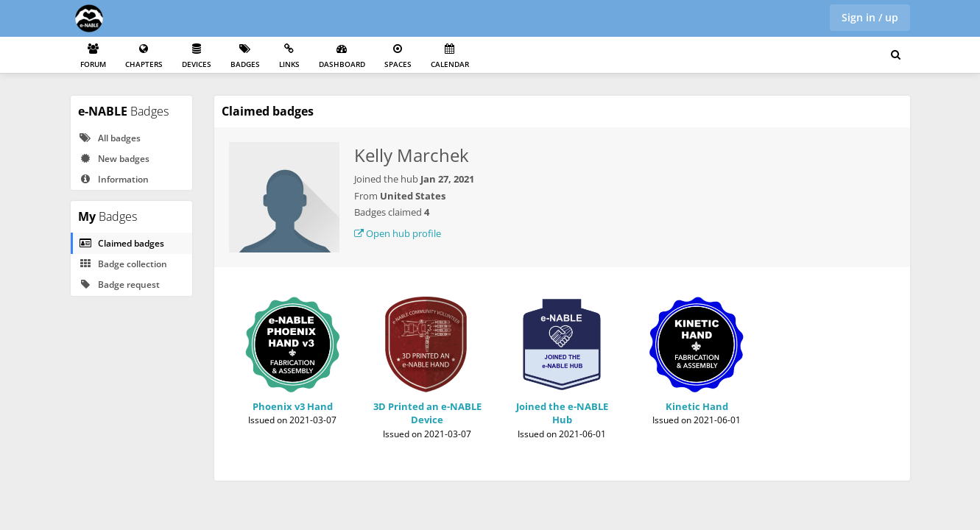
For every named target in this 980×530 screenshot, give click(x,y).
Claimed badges (121, 243)
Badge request (119, 285)
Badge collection (123, 264)
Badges (245, 56)
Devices (197, 56)
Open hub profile (398, 233)
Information (114, 179)
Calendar (450, 56)
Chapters (144, 56)
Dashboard (342, 56)
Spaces (398, 56)
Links (289, 56)
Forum (93, 56)
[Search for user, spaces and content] (896, 55)
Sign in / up (870, 17)
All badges (110, 138)
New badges (114, 159)
